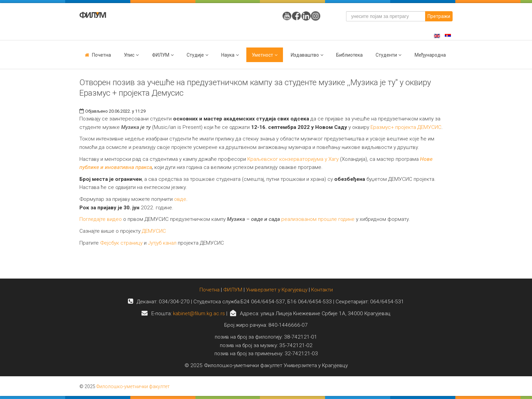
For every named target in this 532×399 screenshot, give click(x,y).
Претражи (439, 16)
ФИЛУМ (233, 290)
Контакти (322, 290)
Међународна (430, 55)
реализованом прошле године (318, 219)
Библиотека (349, 55)
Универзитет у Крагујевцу (277, 290)
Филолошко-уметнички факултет (133, 386)
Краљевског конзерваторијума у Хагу (293, 159)
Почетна (101, 55)
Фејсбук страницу (121, 243)
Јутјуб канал (162, 243)
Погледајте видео (101, 219)
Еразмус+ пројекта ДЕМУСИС (406, 127)
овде (180, 199)
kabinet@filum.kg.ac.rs (199, 313)
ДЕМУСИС (154, 231)
